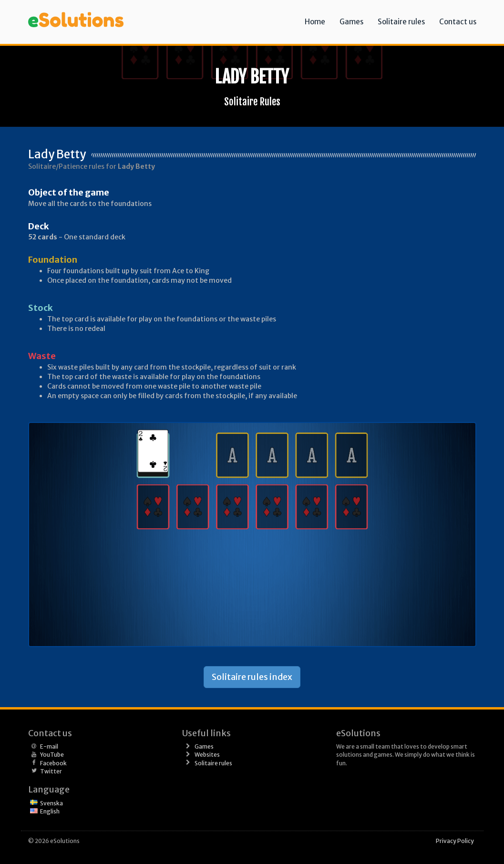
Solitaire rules (401, 22)
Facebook (53, 763)
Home (315, 22)
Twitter (51, 771)
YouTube (52, 755)
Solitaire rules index (252, 677)
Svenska (51, 803)
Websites (207, 755)
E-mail (49, 746)
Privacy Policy (455, 841)
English (50, 811)
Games (351, 22)
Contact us (458, 22)
